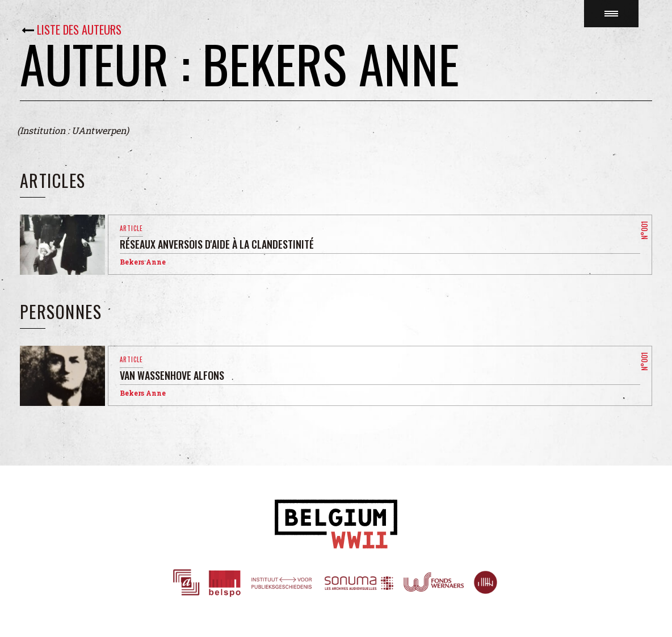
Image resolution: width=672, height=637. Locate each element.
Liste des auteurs (79, 30)
